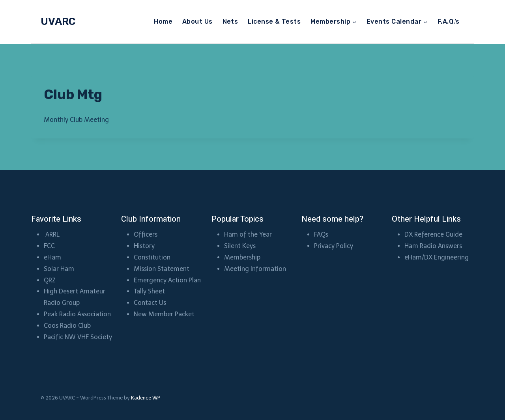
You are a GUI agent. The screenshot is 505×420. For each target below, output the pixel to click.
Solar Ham (59, 269)
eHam (52, 257)
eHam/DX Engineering (437, 257)
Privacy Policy (334, 246)
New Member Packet (164, 314)
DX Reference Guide (433, 234)
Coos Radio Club (68, 326)
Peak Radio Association (77, 314)
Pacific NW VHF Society (78, 337)
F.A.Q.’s (449, 21)
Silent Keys (240, 246)
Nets (230, 21)
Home (163, 21)
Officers (146, 234)
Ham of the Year (248, 234)
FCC (49, 246)
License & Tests (274, 21)
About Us (197, 21)
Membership (243, 257)
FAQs (321, 234)
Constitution (152, 257)
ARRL (53, 234)
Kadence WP (146, 398)
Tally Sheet (149, 291)
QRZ (50, 280)
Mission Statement (162, 269)
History (144, 246)
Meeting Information (255, 269)
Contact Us (150, 303)
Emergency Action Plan (167, 280)
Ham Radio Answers (433, 246)
